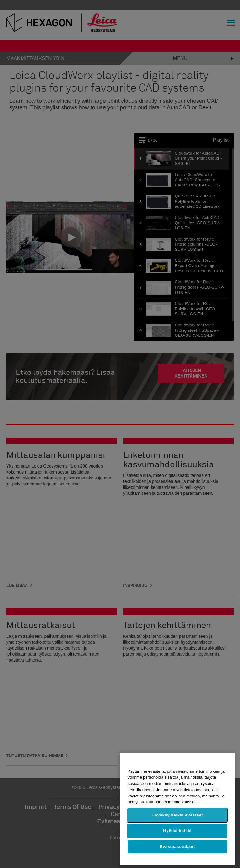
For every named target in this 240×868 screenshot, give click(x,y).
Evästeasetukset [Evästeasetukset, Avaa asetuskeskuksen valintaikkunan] (177, 847)
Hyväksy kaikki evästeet (177, 815)
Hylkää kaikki (177, 831)
